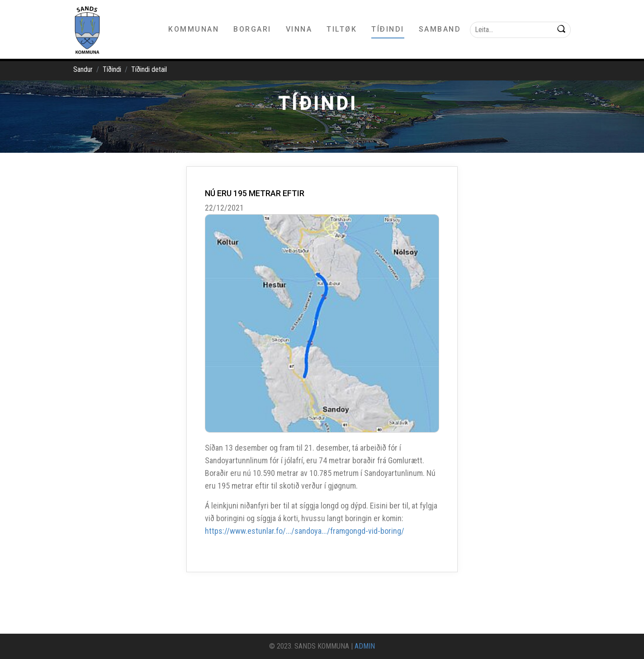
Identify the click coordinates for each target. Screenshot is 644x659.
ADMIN (365, 646)
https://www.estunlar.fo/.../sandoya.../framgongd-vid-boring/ (305, 531)
